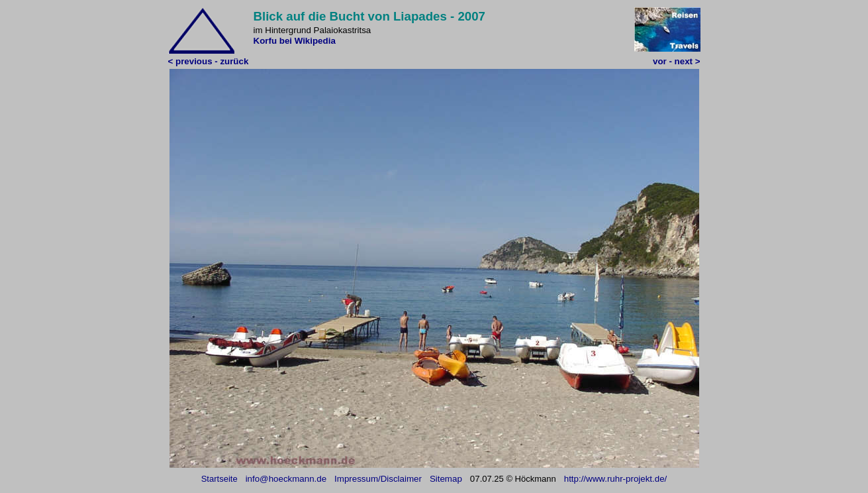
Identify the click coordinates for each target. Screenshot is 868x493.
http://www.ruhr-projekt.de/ (616, 479)
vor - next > (676, 61)
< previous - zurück (209, 61)
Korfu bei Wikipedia (295, 41)
